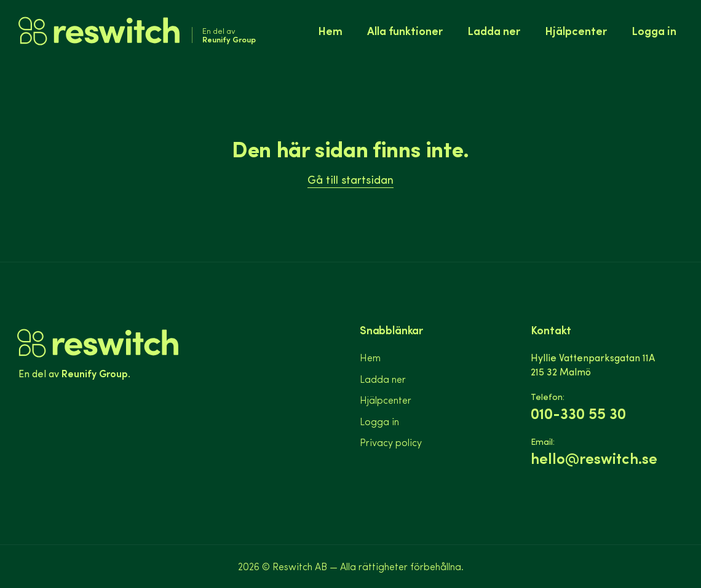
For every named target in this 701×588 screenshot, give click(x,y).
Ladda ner (494, 30)
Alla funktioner (405, 30)
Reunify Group (95, 373)
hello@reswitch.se (594, 458)
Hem (330, 30)
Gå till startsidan (350, 179)
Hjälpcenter (576, 30)
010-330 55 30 (578, 413)
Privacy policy (391, 442)
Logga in (654, 30)
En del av (229, 35)
